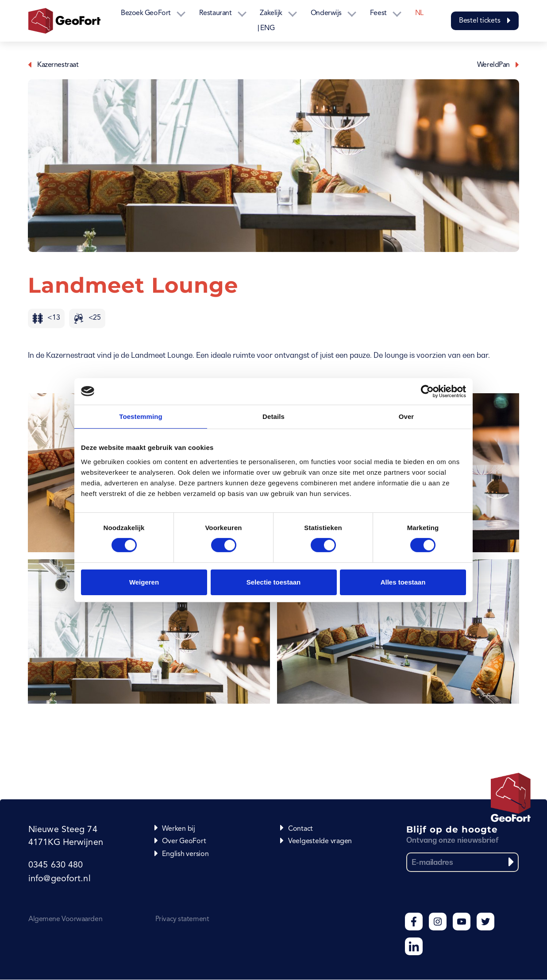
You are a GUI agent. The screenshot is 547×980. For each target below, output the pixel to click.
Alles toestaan (403, 582)
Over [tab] (406, 416)
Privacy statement (182, 920)
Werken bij (179, 829)
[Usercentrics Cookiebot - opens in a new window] (427, 391)
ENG (267, 28)
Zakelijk (271, 13)
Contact (300, 829)
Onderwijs (326, 13)
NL (419, 13)
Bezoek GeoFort (146, 13)
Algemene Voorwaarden (65, 920)
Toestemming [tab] (141, 416)
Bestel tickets (485, 21)
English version (185, 854)
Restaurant (216, 13)
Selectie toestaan (274, 582)
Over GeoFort (184, 841)
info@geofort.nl (59, 879)
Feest (378, 13)
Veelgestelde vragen (320, 841)
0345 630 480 (55, 866)
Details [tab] (273, 416)
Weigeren (144, 582)
